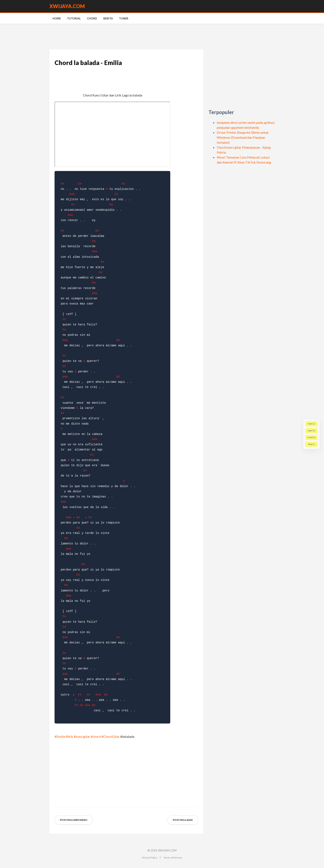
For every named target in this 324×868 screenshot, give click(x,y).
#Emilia (60, 736)
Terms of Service (173, 858)
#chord (96, 736)
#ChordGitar (111, 736)
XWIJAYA (67, 6)
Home (57, 18)
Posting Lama (183, 820)
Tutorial (74, 18)
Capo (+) (311, 431)
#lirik (69, 736)
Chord (92, 18)
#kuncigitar (82, 736)
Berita (108, 18)
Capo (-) (311, 424)
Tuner (124, 18)
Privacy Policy (149, 858)
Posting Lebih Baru (74, 820)
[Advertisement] (242, 78)
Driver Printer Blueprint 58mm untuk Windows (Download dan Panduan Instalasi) (243, 137)
